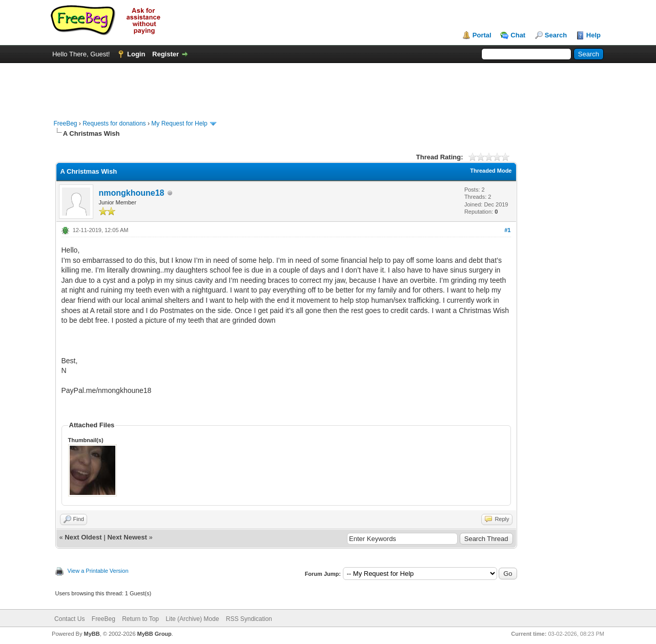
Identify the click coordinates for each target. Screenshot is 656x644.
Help (593, 35)
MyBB (91, 634)
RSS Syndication (249, 619)
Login (136, 54)
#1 (507, 230)
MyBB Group (155, 634)
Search (556, 35)
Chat (518, 35)
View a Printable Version (98, 571)
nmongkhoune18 (132, 193)
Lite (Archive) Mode (192, 619)
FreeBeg (66, 123)
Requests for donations (114, 123)
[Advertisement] (328, 86)
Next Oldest (83, 537)
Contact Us (69, 619)
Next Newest (127, 537)
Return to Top (140, 619)
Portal (482, 35)
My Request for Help (179, 123)
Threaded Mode (491, 171)
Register (166, 54)
